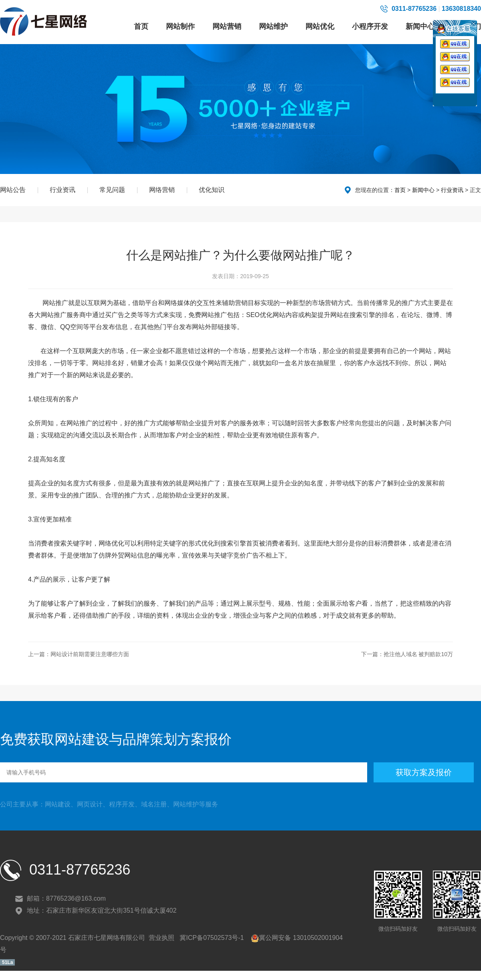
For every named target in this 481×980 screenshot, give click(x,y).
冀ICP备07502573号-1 (211, 938)
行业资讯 (63, 190)
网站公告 (13, 190)
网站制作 (180, 26)
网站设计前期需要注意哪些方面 (90, 654)
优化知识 (212, 190)
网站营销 (227, 26)
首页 (141, 26)
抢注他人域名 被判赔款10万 (418, 654)
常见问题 (112, 190)
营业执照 (162, 938)
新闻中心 (420, 26)
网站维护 (273, 26)
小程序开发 (370, 26)
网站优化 (320, 26)
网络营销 (162, 190)
